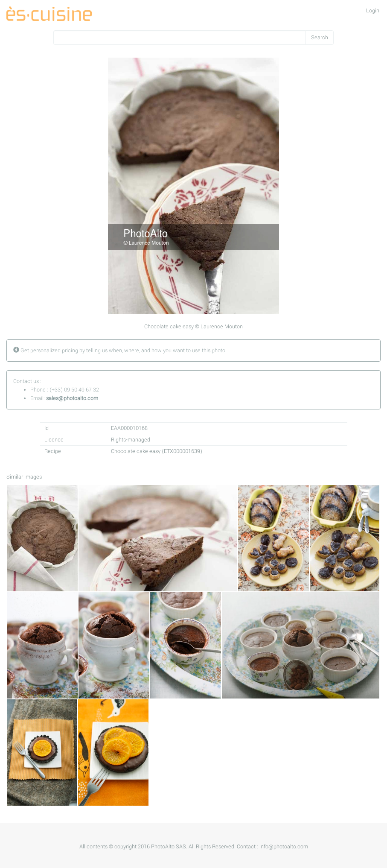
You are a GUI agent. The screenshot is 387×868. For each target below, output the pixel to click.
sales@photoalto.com (72, 398)
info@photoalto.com (284, 847)
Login (373, 11)
